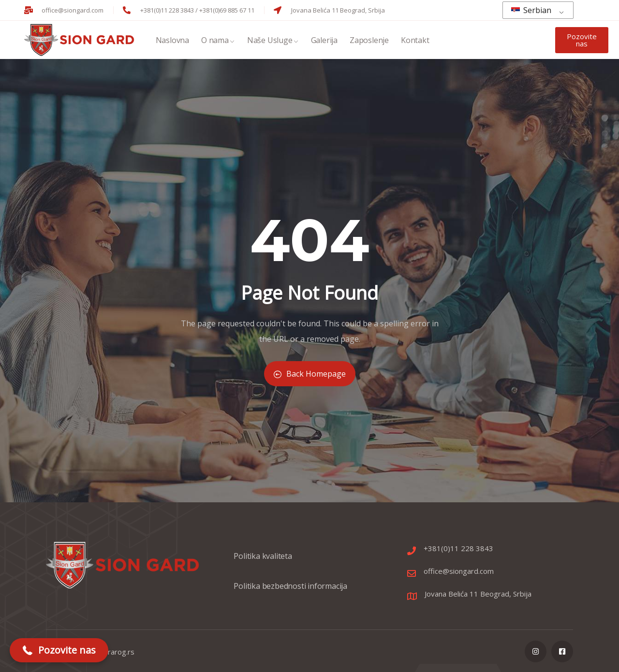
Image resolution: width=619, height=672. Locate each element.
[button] (59, 650)
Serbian (531, 10)
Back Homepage (310, 374)
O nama (218, 41)
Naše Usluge (273, 41)
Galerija (324, 41)
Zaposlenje (369, 41)
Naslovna (172, 41)
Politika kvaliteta (263, 561)
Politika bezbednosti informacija (290, 591)
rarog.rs (121, 652)
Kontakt (415, 41)
